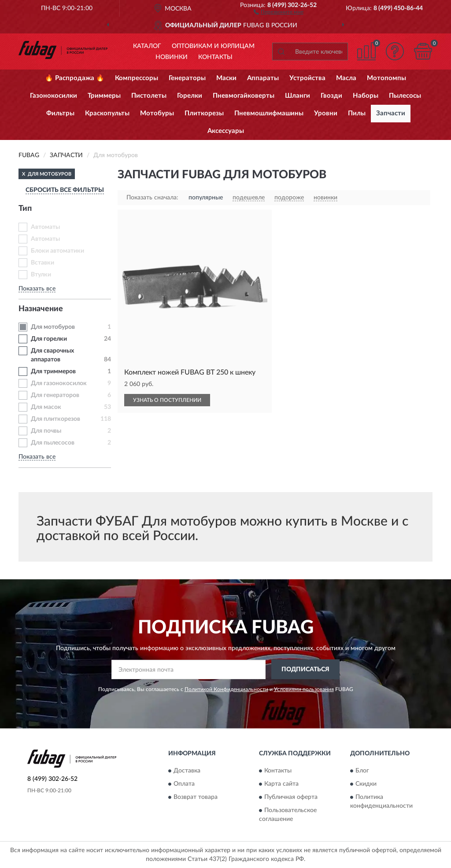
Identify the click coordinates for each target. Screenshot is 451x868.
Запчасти (391, 113)
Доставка (187, 771)
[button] (279, 11)
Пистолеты (149, 96)
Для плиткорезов (55, 419)
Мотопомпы (386, 78)
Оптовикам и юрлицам (213, 46)
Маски (226, 78)
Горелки (190, 96)
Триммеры (104, 96)
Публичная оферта (291, 797)
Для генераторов (55, 395)
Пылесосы (405, 96)
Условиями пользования (304, 689)
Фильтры (60, 113)
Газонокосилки (54, 96)
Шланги (298, 96)
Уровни (326, 113)
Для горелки (49, 339)
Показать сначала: (152, 198)
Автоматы (45, 227)
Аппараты (263, 78)
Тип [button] (25, 209)
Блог (362, 771)
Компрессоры (137, 78)
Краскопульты (107, 113)
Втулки (41, 275)
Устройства (307, 78)
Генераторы (187, 78)
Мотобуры (157, 113)
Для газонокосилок (59, 383)
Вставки (43, 263)
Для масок (46, 407)
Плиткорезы (204, 113)
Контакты (215, 57)
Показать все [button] (37, 289)
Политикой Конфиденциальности (226, 689)
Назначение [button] (41, 309)
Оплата (184, 784)
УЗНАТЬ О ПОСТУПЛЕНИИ (167, 400)
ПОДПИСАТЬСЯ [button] (305, 669)
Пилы (357, 113)
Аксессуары (226, 131)
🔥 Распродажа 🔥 (75, 78)
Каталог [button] (147, 46)
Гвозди (331, 96)
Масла (346, 78)
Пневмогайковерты (244, 96)
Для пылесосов (53, 443)
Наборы (366, 96)
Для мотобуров (53, 327)
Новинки (172, 57)
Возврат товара (196, 797)
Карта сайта (281, 784)
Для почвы (46, 431)
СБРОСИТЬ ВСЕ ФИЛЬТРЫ (65, 190)
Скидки (366, 784)
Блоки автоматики (57, 251)
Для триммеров (53, 371)
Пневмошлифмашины (269, 113)
